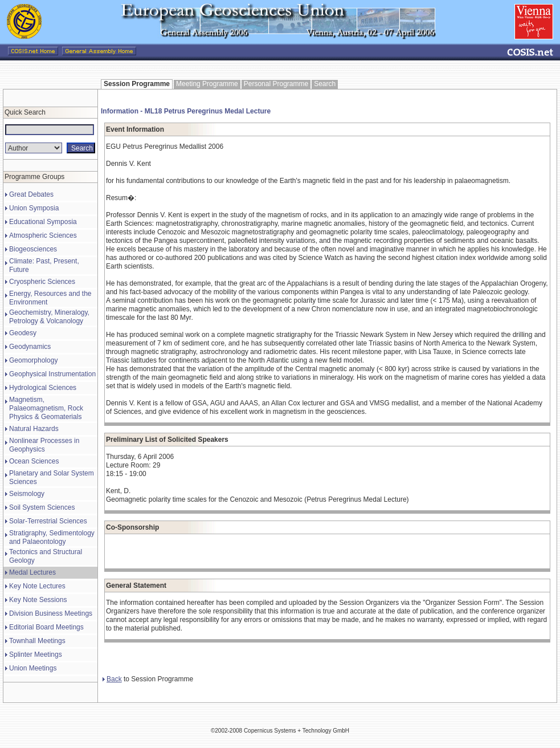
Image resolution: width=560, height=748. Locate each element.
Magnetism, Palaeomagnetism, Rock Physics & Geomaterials (46, 408)
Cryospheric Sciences (42, 282)
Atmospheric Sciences (43, 235)
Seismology (27, 494)
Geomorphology (33, 360)
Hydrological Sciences (43, 388)
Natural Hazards (34, 429)
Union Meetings (33, 668)
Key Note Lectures (37, 586)
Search (325, 84)
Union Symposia (34, 208)
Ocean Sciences (34, 461)
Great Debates (31, 194)
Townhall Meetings (37, 641)
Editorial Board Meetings (46, 627)
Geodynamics (30, 347)
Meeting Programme (207, 84)
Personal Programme (276, 84)
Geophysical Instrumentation (52, 374)
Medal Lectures (32, 572)
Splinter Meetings (36, 654)
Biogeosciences (33, 249)
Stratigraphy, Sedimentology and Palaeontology (52, 537)
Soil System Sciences (42, 507)
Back (112, 679)
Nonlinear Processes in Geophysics (44, 445)
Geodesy (23, 333)
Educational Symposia (43, 222)
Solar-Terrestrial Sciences (48, 521)
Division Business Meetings (51, 613)
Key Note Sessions (38, 600)
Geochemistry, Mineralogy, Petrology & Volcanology (49, 317)
